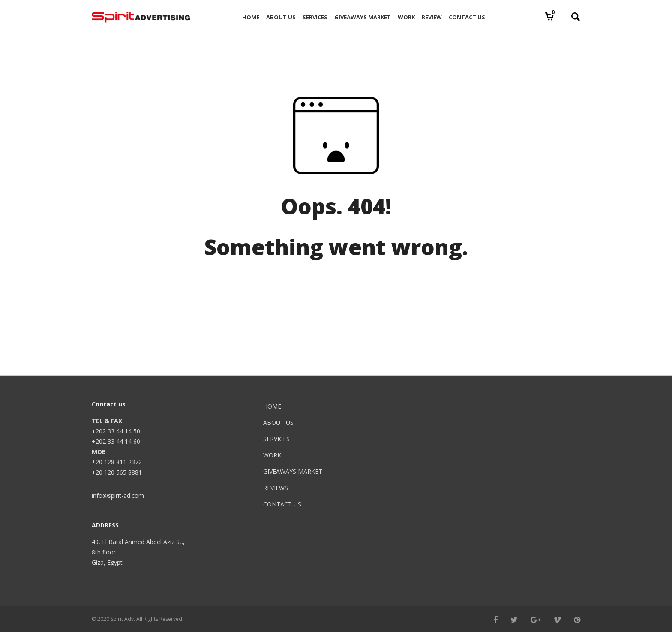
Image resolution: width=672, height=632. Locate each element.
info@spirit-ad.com (118, 495)
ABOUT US (278, 423)
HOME (272, 406)
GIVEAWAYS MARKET (293, 471)
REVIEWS (276, 488)
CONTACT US (282, 504)
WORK (272, 455)
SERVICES (276, 439)
